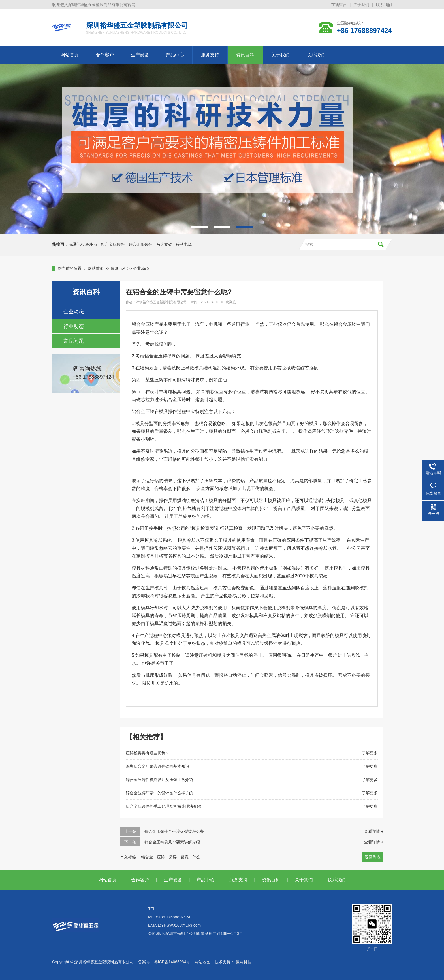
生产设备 (140, 55)
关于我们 (361, 5)
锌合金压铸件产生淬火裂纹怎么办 (174, 831)
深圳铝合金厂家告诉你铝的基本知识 (157, 766)
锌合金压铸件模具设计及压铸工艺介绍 (159, 780)
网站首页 (70, 55)
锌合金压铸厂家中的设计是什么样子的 (159, 793)
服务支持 (210, 55)
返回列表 (373, 857)
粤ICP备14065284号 (172, 962)
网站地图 (202, 962)
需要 (173, 857)
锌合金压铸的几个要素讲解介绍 (172, 842)
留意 (185, 857)
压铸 (161, 857)
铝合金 (147, 857)
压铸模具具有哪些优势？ (148, 753)
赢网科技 (244, 962)
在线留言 (339, 5)
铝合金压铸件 (113, 244)
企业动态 (141, 268)
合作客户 (105, 55)
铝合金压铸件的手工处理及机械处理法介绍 (163, 806)
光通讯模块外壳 (83, 244)
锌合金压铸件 (140, 244)
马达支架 (164, 244)
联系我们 (384, 5)
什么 (196, 857)
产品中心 (175, 55)
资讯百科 (245, 55)
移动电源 (184, 244)
